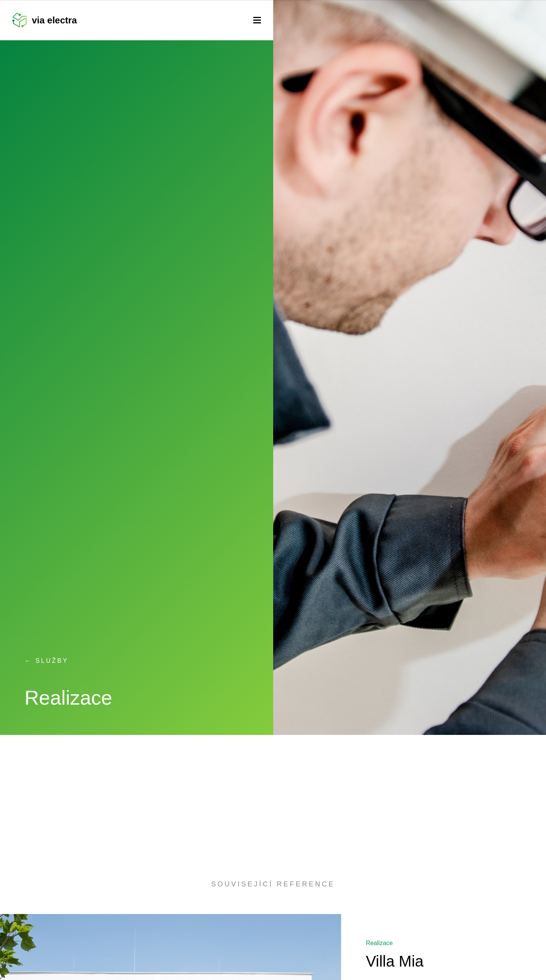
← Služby (47, 661)
